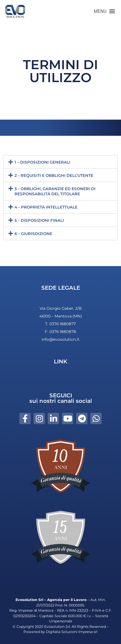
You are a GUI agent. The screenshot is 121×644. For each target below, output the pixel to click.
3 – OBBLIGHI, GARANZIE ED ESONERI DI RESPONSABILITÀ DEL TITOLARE (55, 191)
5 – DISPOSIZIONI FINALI (39, 220)
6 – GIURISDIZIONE (33, 234)
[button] (100, 11)
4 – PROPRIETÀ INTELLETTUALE (46, 207)
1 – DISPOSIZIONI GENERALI (42, 162)
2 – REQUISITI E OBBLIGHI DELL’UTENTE (54, 175)
